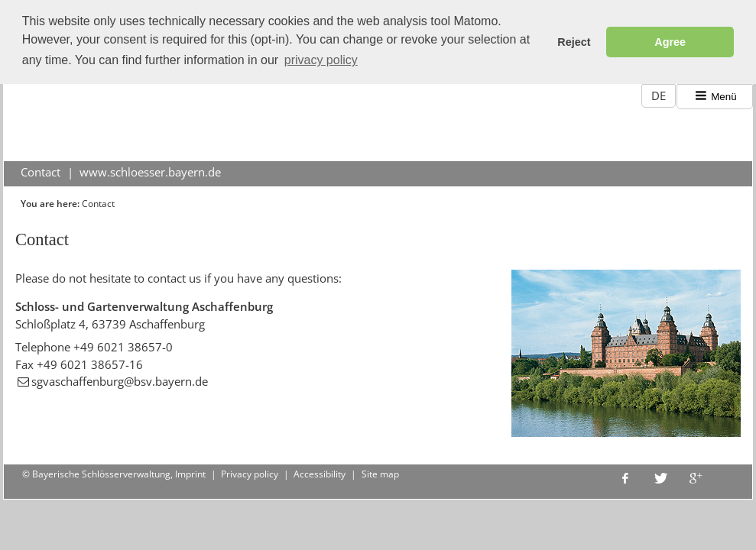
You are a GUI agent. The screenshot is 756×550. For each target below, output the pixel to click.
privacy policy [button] (321, 60)
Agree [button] (670, 42)
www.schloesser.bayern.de (150, 171)
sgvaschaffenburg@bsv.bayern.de (120, 380)
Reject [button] (574, 42)
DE (659, 95)
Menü (715, 95)
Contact (41, 171)
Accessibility (320, 473)
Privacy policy (250, 473)
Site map (380, 473)
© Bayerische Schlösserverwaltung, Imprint (114, 473)
